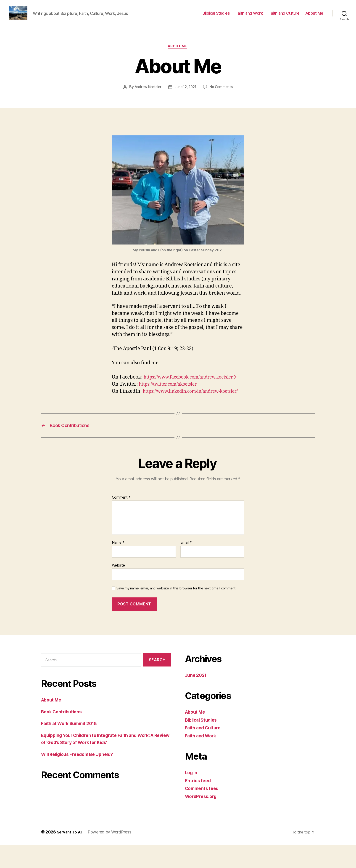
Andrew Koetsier (147, 94)
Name (118, 565)
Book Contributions (63, 735)
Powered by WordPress (112, 855)
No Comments (223, 94)
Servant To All (71, 855)
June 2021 (197, 698)
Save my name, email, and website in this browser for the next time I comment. (177, 611)
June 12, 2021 (186, 94)
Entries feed (199, 803)
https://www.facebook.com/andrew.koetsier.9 (187, 392)
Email (186, 565)
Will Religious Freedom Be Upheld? (81, 777)
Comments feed (203, 811)
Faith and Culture (284, 17)
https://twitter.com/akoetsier (171, 399)
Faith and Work (249, 17)
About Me (314, 17)
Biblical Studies (216, 17)
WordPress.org (202, 819)
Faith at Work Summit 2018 (72, 746)
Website (118, 588)
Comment (121, 520)
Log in (192, 796)
